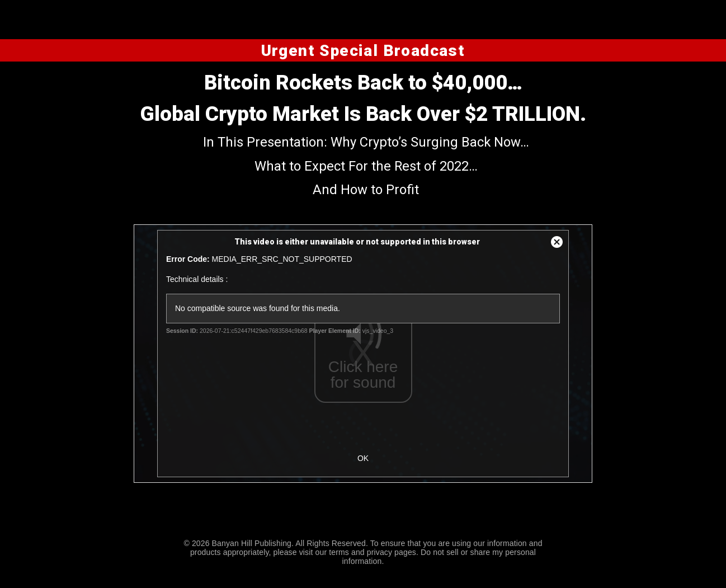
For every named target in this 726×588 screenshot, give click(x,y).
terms (339, 552)
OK (363, 458)
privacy (379, 552)
